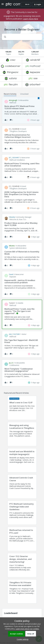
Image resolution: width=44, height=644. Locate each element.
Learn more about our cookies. (27, 629)
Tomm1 (12, 303)
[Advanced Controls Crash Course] (22, 487)
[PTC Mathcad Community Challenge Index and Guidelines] (22, 513)
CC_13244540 (14, 129)
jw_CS (11, 363)
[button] (22, 639)
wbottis (12, 246)
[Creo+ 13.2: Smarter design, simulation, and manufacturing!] (22, 565)
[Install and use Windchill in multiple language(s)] (22, 460)
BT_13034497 (14, 158)
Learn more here (31, 19)
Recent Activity (10, 94)
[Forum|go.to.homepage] (11, 4)
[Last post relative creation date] (35, 120)
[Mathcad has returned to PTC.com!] (22, 539)
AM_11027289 (14, 334)
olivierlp (12, 217)
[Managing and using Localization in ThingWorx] (22, 434)
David (11, 274)
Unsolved (24, 94)
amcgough (13, 100)
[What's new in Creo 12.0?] (22, 408)
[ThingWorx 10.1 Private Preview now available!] (22, 591)
